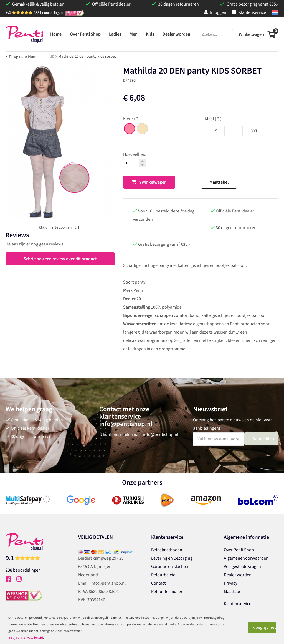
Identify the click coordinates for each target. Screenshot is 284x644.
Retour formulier (167, 592)
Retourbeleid (163, 575)
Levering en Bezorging (172, 558)
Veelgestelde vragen (242, 567)
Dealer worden (238, 575)
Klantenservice (249, 12)
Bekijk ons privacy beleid (26, 638)
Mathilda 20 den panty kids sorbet (87, 57)
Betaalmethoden (167, 550)
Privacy (230, 583)
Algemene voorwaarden (246, 558)
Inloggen (215, 12)
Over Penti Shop (239, 550)
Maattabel (219, 182)
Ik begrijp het (263, 627)
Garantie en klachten (170, 567)
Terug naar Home (22, 57)
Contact (158, 583)
